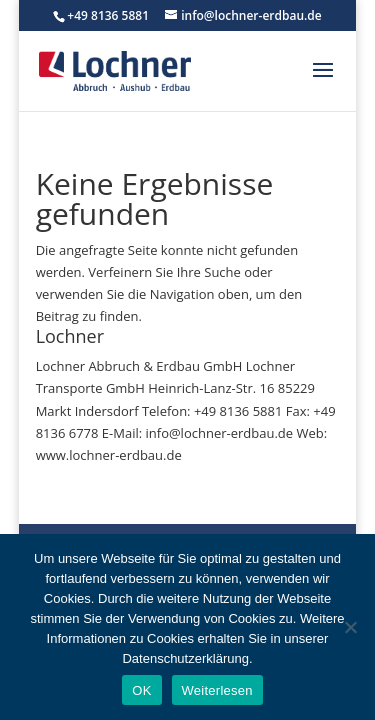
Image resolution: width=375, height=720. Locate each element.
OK (141, 690)
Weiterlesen (217, 690)
